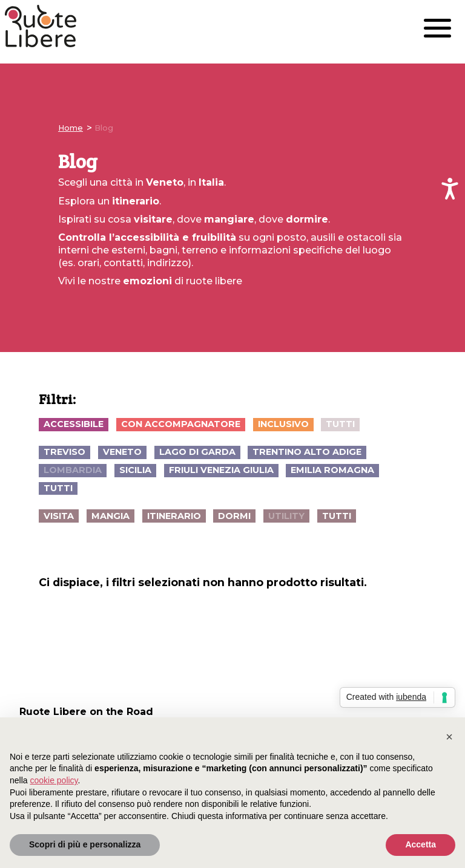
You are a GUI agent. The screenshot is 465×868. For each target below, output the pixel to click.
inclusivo (283, 424)
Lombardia (73, 470)
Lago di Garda (197, 452)
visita (59, 516)
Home (71, 128)
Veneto (122, 452)
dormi (234, 516)
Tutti (340, 424)
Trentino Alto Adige (307, 452)
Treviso (64, 452)
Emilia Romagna (332, 470)
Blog (104, 128)
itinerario (174, 516)
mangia (110, 516)
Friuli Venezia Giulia (221, 470)
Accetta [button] (420, 844)
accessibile (74, 424)
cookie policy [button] (54, 780)
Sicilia (135, 470)
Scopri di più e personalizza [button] (85, 844)
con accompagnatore (181, 424)
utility (286, 516)
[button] (449, 737)
